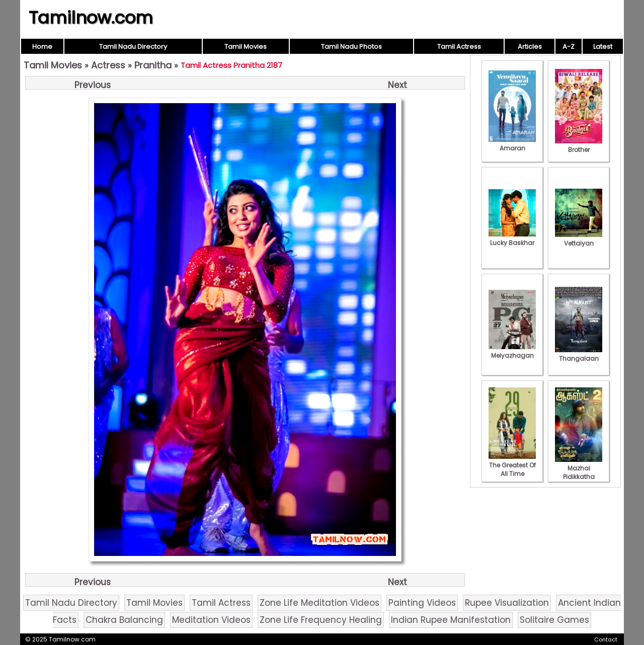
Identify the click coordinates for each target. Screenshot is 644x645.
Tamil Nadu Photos (351, 47)
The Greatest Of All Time (512, 465)
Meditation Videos (211, 620)
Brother (579, 145)
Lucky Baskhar (512, 238)
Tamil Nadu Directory (133, 47)
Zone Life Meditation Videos (319, 603)
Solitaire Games (554, 620)
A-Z (569, 47)
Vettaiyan (579, 239)
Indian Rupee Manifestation (451, 620)
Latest (603, 47)
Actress (108, 65)
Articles (530, 47)
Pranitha (153, 65)
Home (42, 47)
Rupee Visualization (507, 603)
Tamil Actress (459, 47)
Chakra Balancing (124, 620)
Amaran (512, 144)
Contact (606, 639)
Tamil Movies (246, 47)
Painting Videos (422, 603)
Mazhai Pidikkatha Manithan (579, 472)
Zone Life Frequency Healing (321, 620)
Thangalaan (579, 354)
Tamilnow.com (91, 18)
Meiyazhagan (512, 351)
